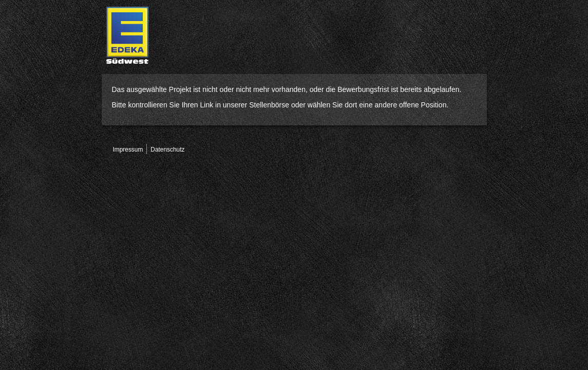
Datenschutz (167, 150)
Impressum (128, 150)
